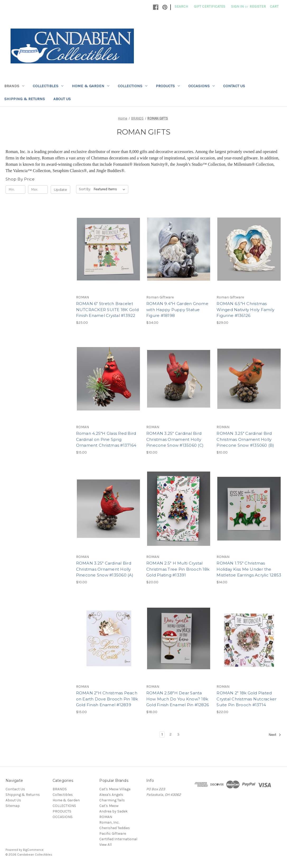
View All (105, 845)
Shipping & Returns (25, 99)
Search (181, 6)
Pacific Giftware (113, 834)
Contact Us (234, 86)
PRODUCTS (168, 86)
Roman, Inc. (109, 822)
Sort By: (85, 189)
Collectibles (48, 86)
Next (275, 735)
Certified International (118, 839)
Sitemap (13, 806)
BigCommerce (33, 850)
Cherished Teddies (115, 828)
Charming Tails (112, 800)
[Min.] (15, 190)
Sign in (237, 6)
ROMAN (106, 817)
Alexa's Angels (111, 795)
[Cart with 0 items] (274, 6)
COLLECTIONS (133, 86)
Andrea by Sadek (113, 811)
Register (258, 6)
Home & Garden (91, 86)
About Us (62, 99)
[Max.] (38, 190)
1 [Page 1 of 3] (162, 734)
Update (60, 190)
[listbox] (110, 189)
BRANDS (14, 86)
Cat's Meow (109, 806)
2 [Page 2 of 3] (171, 734)
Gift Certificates (210, 6)
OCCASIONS (201, 86)
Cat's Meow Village (115, 789)
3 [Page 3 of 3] (178, 734)
